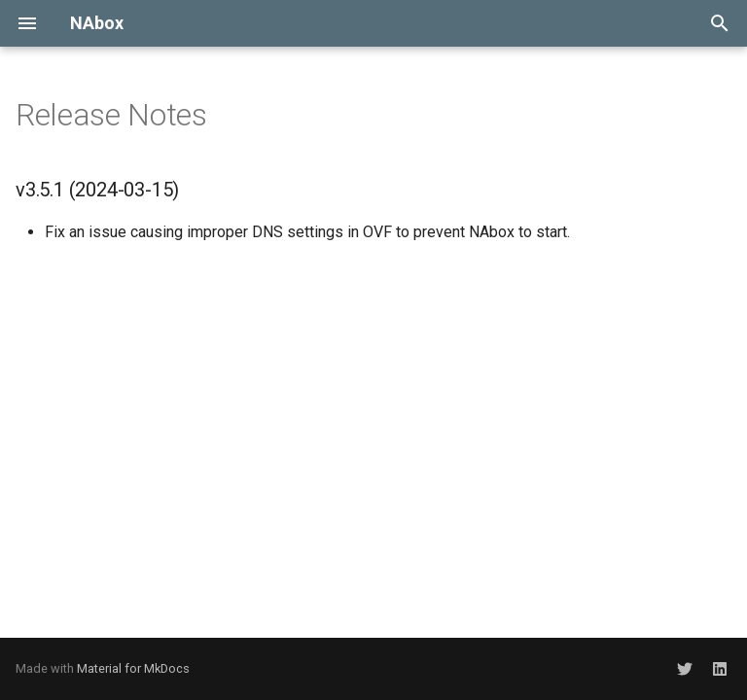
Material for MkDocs (133, 668)
